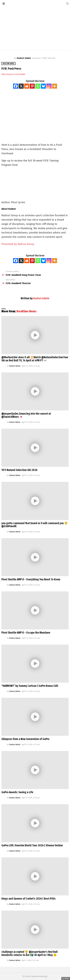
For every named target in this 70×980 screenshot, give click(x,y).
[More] (55, 86)
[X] (21, 86)
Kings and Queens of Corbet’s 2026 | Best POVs (29, 899)
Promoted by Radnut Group (18, 244)
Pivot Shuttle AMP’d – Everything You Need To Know (31, 579)
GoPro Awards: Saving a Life (17, 792)
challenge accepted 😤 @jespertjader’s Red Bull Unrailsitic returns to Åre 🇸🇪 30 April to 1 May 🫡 (30, 953)
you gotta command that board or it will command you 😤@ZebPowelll (35, 525)
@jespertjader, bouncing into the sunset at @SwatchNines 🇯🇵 (26, 415)
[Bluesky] (43, 86)
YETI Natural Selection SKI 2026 (19, 470)
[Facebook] (16, 86)
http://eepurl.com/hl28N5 (13, 74)
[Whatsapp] (38, 86)
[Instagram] (49, 86)
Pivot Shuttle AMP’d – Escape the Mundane (26, 633)
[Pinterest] (32, 86)
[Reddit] (27, 86)
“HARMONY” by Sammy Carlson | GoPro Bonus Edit (30, 686)
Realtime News (27, 311)
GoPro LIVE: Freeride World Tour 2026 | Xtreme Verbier (32, 845)
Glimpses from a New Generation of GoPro (25, 739)
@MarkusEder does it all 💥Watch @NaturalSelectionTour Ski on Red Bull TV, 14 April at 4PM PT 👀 (35, 359)
